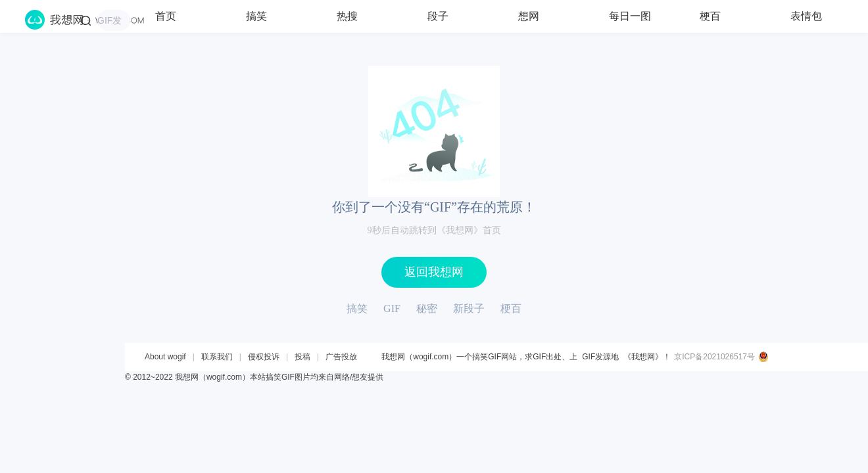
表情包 (806, 16)
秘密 (427, 308)
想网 (529, 16)
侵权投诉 (264, 357)
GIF (392, 308)
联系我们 (217, 357)
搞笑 (256, 16)
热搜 (347, 16)
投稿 (302, 357)
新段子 (469, 308)
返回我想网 (434, 272)
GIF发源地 (600, 357)
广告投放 (341, 357)
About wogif (165, 357)
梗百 (710, 16)
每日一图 (630, 16)
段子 (438, 16)
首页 (166, 16)
